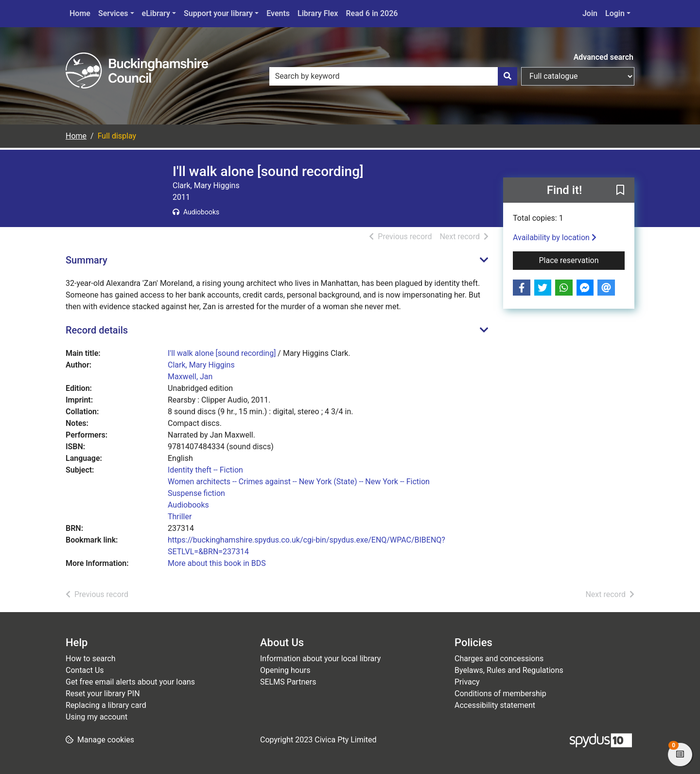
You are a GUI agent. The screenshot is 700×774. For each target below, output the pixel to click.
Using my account (96, 717)
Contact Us (85, 670)
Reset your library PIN (103, 694)
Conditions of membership (500, 694)
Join (590, 13)
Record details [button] (97, 330)
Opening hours (285, 670)
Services (113, 13)
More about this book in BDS (217, 563)
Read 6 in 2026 (372, 13)
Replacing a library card (106, 705)
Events (278, 13)
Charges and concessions (499, 659)
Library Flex (318, 13)
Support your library (218, 13)
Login (615, 13)
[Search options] (578, 76)
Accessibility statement (495, 705)
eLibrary (156, 13)
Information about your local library (320, 659)
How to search (91, 659)
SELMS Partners (288, 682)
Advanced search (604, 57)
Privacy (467, 682)
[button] (620, 191)
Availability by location (555, 237)
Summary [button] (87, 260)
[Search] (507, 76)
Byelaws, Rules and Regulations (509, 670)
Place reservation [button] (582, 260)
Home (80, 13)
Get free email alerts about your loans (130, 682)
